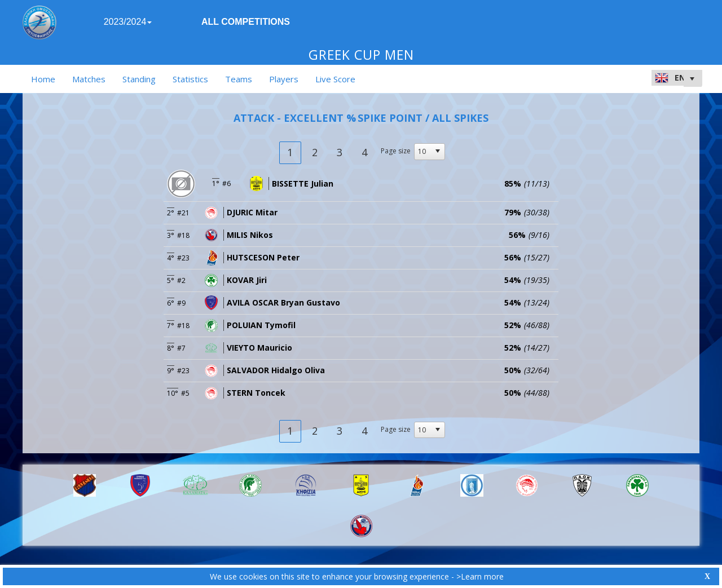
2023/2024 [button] (128, 22)
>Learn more (480, 576)
